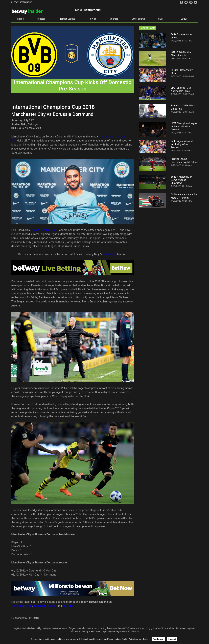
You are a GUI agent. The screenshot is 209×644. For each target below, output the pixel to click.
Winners (114, 19)
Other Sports (138, 19)
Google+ (52, 606)
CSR (160, 19)
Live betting (110, 254)
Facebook (17, 606)
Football (41, 19)
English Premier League (44, 230)
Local (79, 10)
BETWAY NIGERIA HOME (22, 2)
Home (20, 19)
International (93, 10)
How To (92, 19)
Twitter (28, 606)
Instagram (40, 606)
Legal (184, 19)
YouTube (68, 606)
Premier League (67, 19)
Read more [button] (158, 639)
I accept (172, 639)
